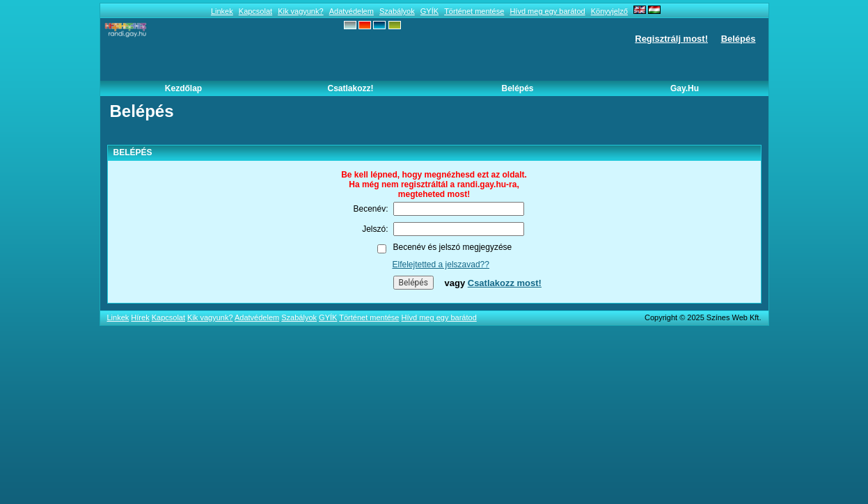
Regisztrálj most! (671, 39)
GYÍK (429, 11)
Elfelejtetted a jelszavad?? (441, 265)
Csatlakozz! (350, 88)
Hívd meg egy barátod (547, 11)
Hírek (140, 317)
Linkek (222, 11)
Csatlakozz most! (505, 283)
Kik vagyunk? (300, 11)
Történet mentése (474, 11)
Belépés (739, 39)
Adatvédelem (352, 11)
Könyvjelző (609, 11)
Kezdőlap (183, 88)
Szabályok (397, 11)
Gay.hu (685, 88)
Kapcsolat (255, 11)
